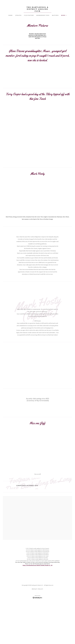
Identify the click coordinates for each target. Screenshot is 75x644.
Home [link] (11, 15)
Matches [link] (55, 15)
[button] (64, 15)
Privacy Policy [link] (38, 616)
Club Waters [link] (29, 15)
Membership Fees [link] (43, 15)
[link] (37, 11)
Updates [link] (18, 15)
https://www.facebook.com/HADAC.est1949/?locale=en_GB (37, 592)
